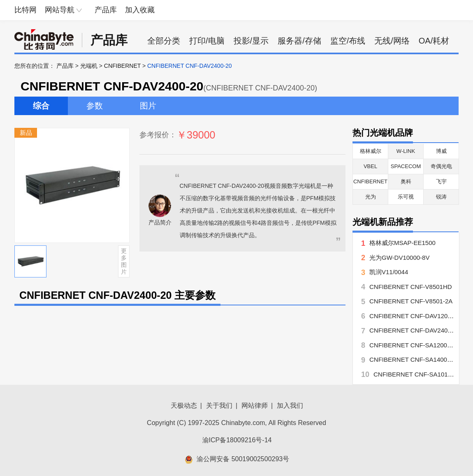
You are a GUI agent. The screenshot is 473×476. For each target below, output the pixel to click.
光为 (371, 197)
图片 (148, 106)
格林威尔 (371, 151)
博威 (441, 151)
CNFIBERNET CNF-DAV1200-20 (415, 316)
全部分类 (164, 41)
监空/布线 (348, 41)
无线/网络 (392, 41)
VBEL (370, 166)
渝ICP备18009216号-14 (237, 440)
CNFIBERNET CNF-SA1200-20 (413, 345)
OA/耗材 (434, 41)
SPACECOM (406, 166)
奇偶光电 (441, 166)
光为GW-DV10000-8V (399, 258)
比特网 (26, 10)
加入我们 (290, 406)
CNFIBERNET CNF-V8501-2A (411, 301)
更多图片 (124, 261)
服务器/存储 (299, 41)
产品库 (106, 10)
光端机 (89, 66)
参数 (95, 106)
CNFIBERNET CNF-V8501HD (411, 287)
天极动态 (184, 406)
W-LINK (406, 151)
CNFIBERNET (122, 66)
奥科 (406, 181)
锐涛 (441, 197)
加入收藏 (140, 10)
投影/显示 (251, 41)
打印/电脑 (207, 41)
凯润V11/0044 (389, 272)
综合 (41, 106)
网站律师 (255, 406)
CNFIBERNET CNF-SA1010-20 (417, 374)
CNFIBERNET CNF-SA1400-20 (413, 359)
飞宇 (441, 181)
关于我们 (219, 406)
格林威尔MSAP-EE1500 (406, 243)
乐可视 (406, 197)
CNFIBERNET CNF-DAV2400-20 (415, 330)
